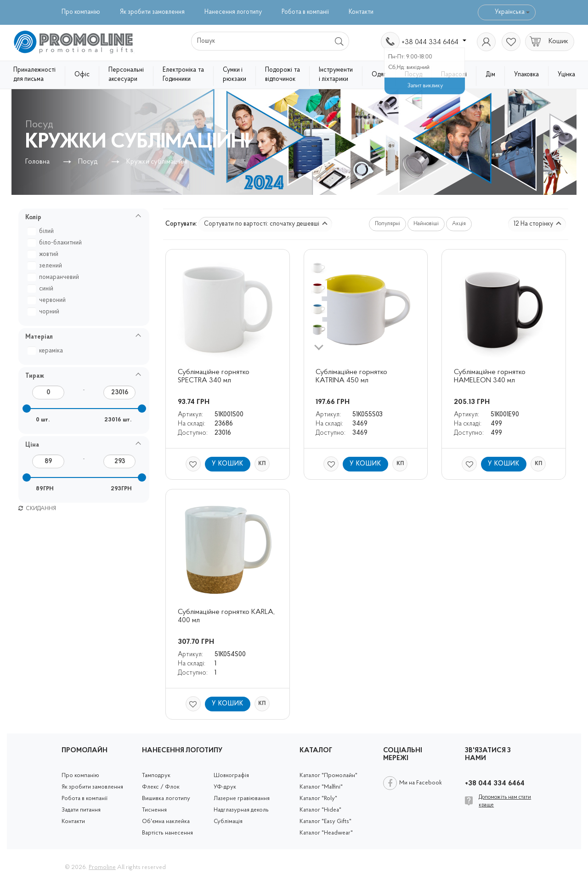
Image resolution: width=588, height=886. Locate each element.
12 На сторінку (537, 224)
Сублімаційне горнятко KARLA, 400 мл (227, 616)
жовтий (44, 254)
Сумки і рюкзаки (235, 75)
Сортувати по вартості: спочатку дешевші (266, 224)
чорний (45, 312)
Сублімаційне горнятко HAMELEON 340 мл (491, 376)
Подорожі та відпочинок (283, 75)
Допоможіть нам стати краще (505, 801)
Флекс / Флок (161, 787)
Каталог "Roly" (318, 798)
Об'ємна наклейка (166, 821)
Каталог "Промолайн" (328, 775)
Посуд (413, 75)
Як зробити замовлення (152, 12)
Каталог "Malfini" (321, 787)
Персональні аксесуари (126, 75)
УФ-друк (225, 787)
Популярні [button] (387, 224)
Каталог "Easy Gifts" (325, 821)
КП (262, 464)
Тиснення (154, 810)
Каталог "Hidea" (320, 810)
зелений (46, 266)
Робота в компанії (305, 12)
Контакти (361, 12)
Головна (37, 162)
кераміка (46, 351)
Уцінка (566, 75)
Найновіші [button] (426, 224)
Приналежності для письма (34, 75)
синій (42, 289)
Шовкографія (231, 775)
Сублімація (228, 821)
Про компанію (81, 12)
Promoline (102, 867)
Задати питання (81, 810)
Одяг (379, 75)
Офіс (82, 75)
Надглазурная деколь (241, 810)
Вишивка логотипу (166, 798)
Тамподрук (156, 775)
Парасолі (454, 75)
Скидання (37, 509)
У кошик (228, 464)
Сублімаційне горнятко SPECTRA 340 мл (215, 376)
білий (42, 231)
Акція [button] (459, 224)
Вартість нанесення (167, 833)
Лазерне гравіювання (242, 798)
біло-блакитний (56, 243)
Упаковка (526, 75)
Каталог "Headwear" (326, 833)
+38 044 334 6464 (434, 42)
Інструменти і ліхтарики (336, 75)
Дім (490, 75)
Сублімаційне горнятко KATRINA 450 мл (352, 376)
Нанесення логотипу (233, 12)
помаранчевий (54, 277)
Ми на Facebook (421, 783)
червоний (48, 300)
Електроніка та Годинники (183, 75)
